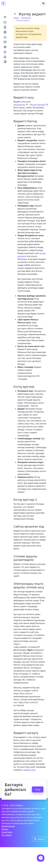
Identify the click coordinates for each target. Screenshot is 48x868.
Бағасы (5, 829)
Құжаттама (7, 832)
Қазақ (39, 839)
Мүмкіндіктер (8, 826)
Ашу (38, 789)
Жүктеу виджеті (38, 105)
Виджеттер (26, 18)
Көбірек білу (29, 770)
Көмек (16, 18)
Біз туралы (7, 835)
